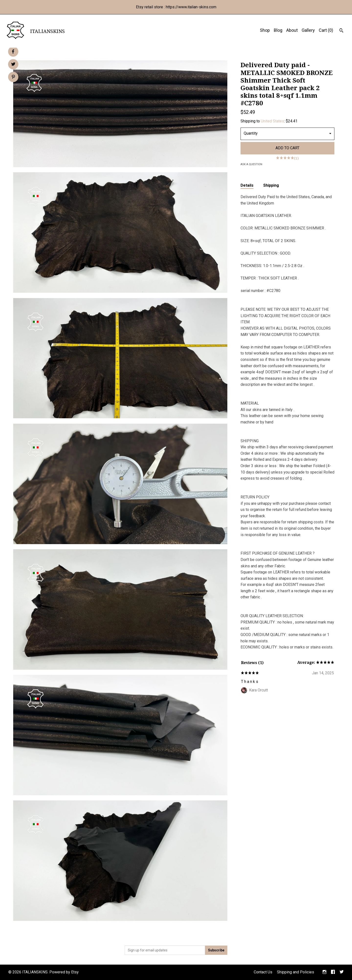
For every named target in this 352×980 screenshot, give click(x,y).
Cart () (326, 30)
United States (272, 121)
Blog (278, 30)
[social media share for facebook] (13, 52)
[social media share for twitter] (13, 65)
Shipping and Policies (296, 972)
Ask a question (251, 164)
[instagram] (324, 972)
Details (247, 185)
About (292, 30)
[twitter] (342, 972)
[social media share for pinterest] (13, 77)
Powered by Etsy (64, 972)
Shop (265, 30)
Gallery (308, 30)
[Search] (341, 31)
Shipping (271, 185)
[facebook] (333, 972)
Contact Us (263, 972)
